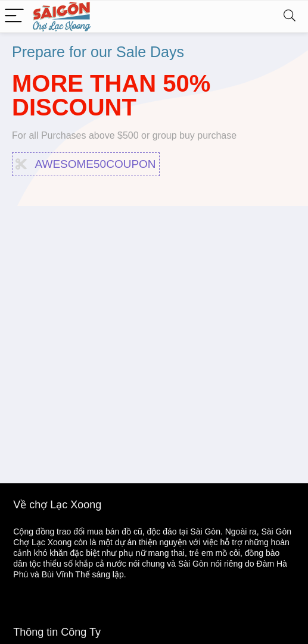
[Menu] (14, 16)
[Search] (290, 16)
